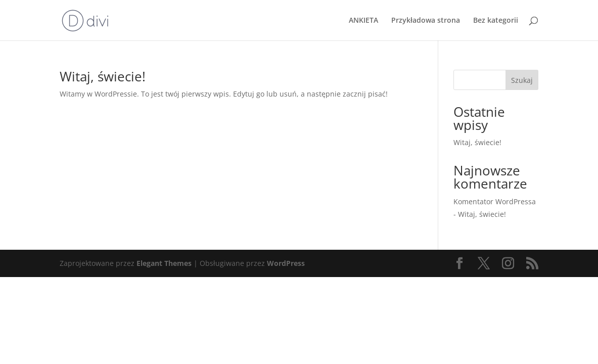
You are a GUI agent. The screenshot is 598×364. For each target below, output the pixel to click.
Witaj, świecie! (103, 76)
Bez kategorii (496, 21)
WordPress (286, 263)
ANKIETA (363, 21)
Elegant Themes (164, 263)
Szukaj (522, 80)
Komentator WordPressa (495, 201)
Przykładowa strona (426, 21)
